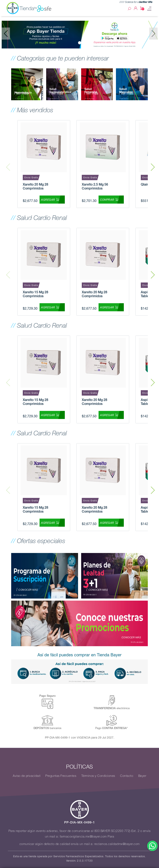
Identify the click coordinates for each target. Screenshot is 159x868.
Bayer (142, 776)
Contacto (127, 776)
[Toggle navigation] (149, 9)
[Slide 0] (80, 43)
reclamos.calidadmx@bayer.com (117, 844)
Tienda (36, 8)
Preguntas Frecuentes (61, 776)
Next (153, 164)
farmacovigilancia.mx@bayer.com (83, 837)
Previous (8, 164)
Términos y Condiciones (98, 776)
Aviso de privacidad (27, 776)
